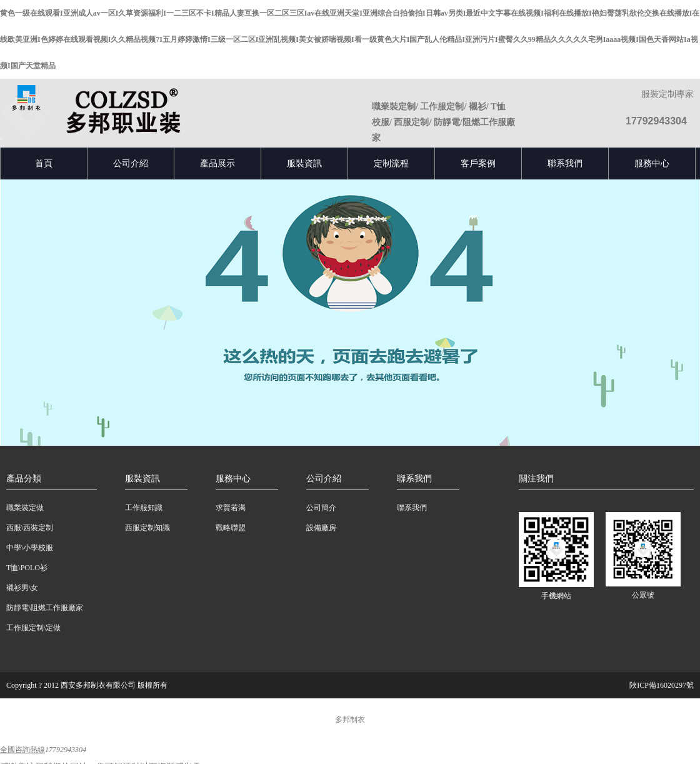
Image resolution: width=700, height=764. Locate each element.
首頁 (44, 163)
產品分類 (24, 479)
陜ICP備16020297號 (662, 685)
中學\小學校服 (30, 548)
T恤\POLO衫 (27, 568)
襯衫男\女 (22, 588)
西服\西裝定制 (30, 528)
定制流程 (391, 163)
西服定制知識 (147, 528)
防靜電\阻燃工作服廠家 (45, 608)
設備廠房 (321, 528)
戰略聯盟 (231, 528)
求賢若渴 (231, 508)
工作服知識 (144, 508)
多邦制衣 (350, 720)
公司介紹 (131, 163)
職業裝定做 (25, 508)
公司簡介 (321, 508)
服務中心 (652, 163)
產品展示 (217, 163)
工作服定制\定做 (33, 628)
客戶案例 (478, 163)
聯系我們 (565, 163)
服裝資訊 (304, 163)
